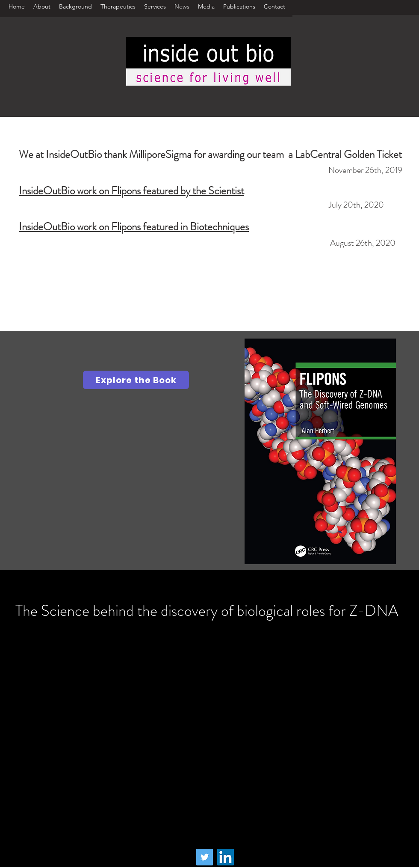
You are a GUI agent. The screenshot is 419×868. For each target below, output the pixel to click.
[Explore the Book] (136, 380)
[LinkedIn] (226, 857)
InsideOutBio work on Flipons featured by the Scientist (131, 191)
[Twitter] (205, 857)
